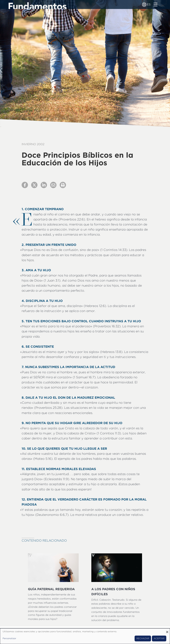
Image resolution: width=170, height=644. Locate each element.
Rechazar (143, 638)
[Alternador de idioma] (144, 4)
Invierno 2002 (33, 144)
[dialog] (85, 636)
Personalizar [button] (9, 638)
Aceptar (159, 638)
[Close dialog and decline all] (167, 631)
